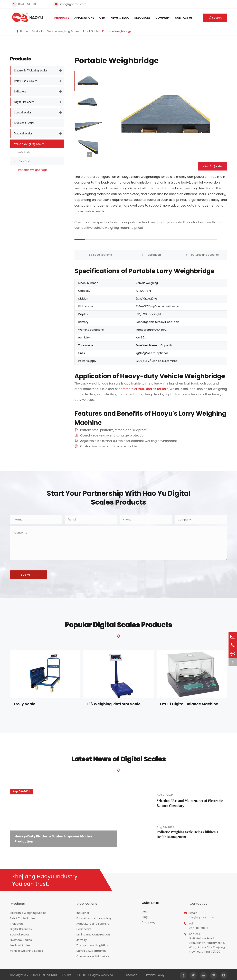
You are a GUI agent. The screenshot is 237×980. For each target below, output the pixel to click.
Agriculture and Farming (93, 923)
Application (132, 255)
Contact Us (184, 18)
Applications (84, 18)
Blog (145, 917)
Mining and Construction (93, 934)
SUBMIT (29, 575)
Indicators (20, 91)
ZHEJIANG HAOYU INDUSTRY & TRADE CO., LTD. (57, 974)
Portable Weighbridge (117, 31)
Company (163, 18)
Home (24, 31)
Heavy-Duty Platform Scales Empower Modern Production (55, 839)
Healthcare (84, 928)
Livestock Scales (24, 123)
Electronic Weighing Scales (31, 70)
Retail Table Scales (26, 81)
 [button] (90, 154)
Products (62, 18)
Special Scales (23, 112)
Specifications (93, 255)
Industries (83, 912)
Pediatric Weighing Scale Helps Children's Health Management (190, 835)
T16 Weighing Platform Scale (114, 704)
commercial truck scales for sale (144, 389)
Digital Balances (24, 102)
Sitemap (131, 974)
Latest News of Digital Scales (119, 759)
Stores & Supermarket (91, 950)
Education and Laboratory (94, 917)
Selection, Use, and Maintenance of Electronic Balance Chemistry (192, 803)
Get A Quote (213, 166)
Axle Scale (24, 152)
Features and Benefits (170, 255)
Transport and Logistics (92, 944)
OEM (102, 18)
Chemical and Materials (93, 955)
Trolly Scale (24, 704)
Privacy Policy (155, 974)
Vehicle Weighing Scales (63, 31)
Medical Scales (23, 133)
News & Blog (120, 18)
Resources (142, 18)
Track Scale (91, 31)
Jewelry (81, 939)
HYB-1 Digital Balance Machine (189, 704)
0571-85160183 (28, 4)
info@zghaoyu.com (73, 4)
